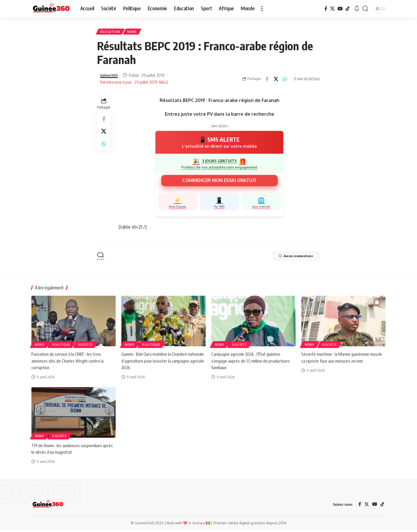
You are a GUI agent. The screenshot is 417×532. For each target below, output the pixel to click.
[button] (262, 9)
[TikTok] (348, 9)
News (136, 32)
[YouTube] (340, 9)
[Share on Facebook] (267, 81)
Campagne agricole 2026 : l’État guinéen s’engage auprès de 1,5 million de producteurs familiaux (251, 363)
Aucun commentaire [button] (290, 258)
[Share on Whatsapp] (285, 81)
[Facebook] (326, 9)
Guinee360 (110, 77)
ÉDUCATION (112, 32)
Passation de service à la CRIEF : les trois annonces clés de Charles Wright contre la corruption (69, 363)
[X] (332, 9)
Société (85, 347)
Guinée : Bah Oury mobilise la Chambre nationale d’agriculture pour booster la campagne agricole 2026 (155, 363)
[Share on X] (276, 81)
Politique (61, 347)
